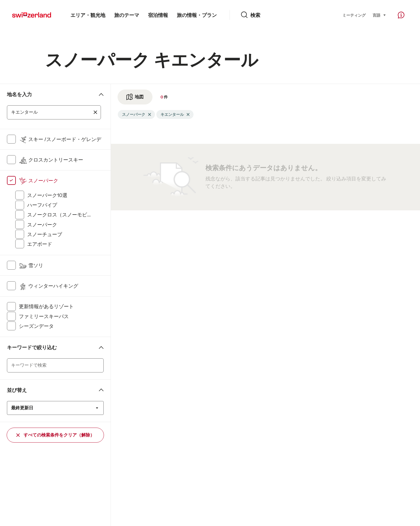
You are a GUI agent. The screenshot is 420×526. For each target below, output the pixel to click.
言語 (379, 15)
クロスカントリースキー (51, 160)
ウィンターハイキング (49, 286)
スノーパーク (39, 181)
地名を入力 (19, 95)
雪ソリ (31, 265)
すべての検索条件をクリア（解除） (55, 435)
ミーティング (354, 15)
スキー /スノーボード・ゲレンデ (60, 139)
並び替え (17, 390)
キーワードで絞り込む (32, 348)
